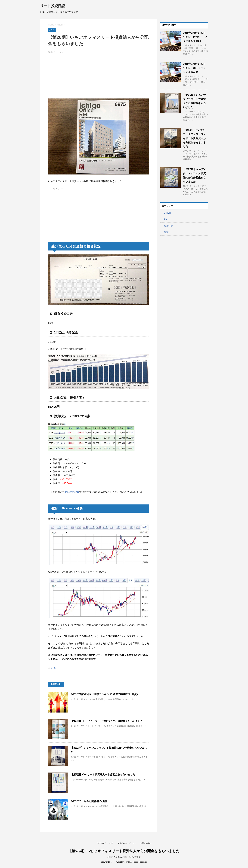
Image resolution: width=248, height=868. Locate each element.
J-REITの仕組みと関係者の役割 (89, 801)
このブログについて (105, 843)
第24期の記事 (72, 492)
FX (166, 219)
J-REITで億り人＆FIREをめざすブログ (124, 857)
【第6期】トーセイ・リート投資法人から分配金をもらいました (107, 721)
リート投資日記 (53, 6)
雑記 (166, 232)
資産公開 (169, 226)
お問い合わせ (146, 843)
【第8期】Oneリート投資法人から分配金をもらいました (103, 775)
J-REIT (54, 668)
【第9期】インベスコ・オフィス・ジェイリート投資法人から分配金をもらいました (194, 138)
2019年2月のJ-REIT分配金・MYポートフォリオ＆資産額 (195, 37)
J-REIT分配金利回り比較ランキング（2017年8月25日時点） (105, 694)
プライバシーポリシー (127, 843)
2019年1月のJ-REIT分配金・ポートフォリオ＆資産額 (194, 68)
